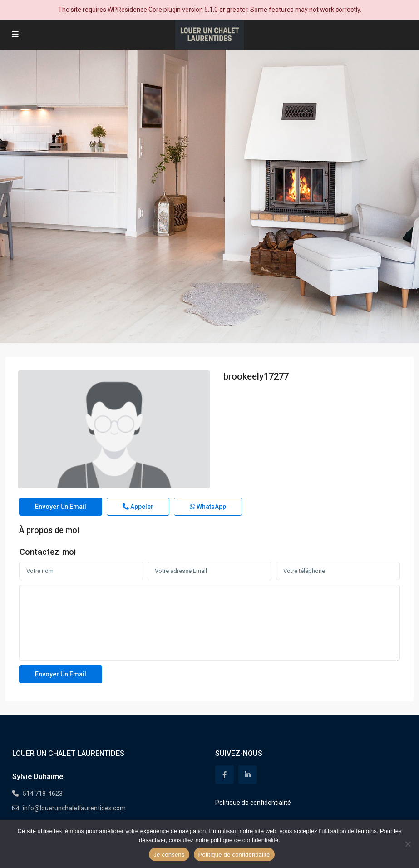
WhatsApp (208, 507)
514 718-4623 (43, 794)
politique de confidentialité (245, 840)
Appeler (138, 507)
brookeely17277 (256, 376)
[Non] (408, 844)
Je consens (169, 855)
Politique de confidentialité (253, 803)
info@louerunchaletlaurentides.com (74, 808)
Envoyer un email (61, 507)
